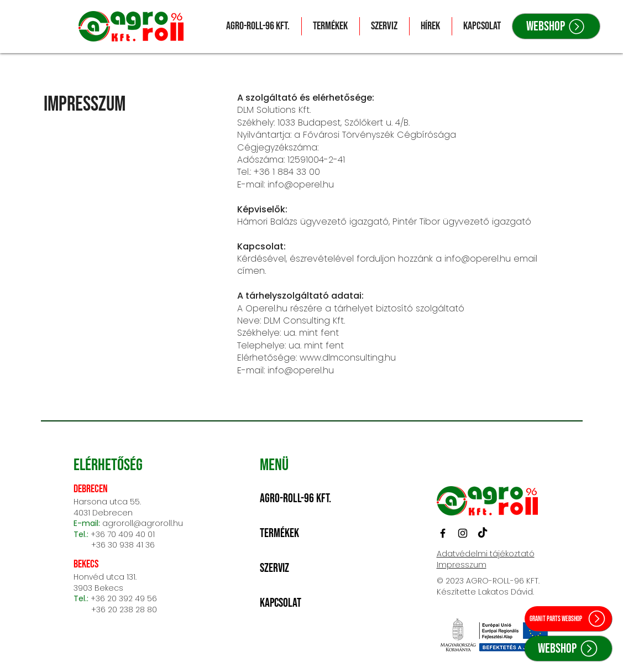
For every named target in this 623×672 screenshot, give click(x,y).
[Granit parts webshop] (568, 619)
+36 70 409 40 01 (123, 534)
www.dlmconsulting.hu (348, 358)
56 (152, 598)
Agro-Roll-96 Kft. (295, 499)
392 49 (133, 598)
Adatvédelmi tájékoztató (486, 554)
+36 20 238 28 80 (115, 610)
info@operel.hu (301, 184)
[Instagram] (463, 533)
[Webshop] (556, 26)
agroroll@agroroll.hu (143, 523)
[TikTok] (483, 533)
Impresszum (462, 565)
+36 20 (105, 598)
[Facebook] (443, 533)
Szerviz (274, 568)
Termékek (279, 533)
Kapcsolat (281, 603)
